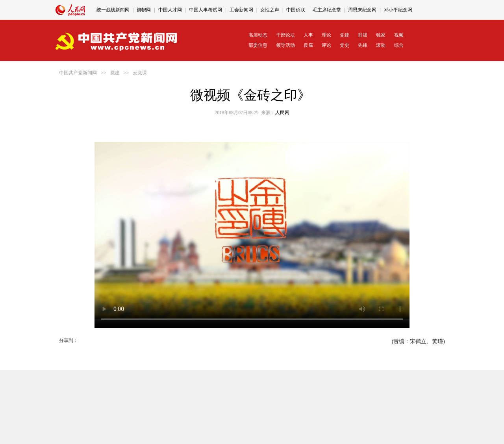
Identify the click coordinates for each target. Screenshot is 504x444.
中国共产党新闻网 (78, 73)
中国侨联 (296, 10)
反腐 (308, 45)
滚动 (381, 45)
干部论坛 (285, 35)
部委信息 (258, 45)
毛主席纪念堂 (327, 10)
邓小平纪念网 (398, 10)
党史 (345, 45)
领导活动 (285, 45)
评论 (326, 45)
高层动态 (258, 35)
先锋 (363, 45)
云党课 (140, 73)
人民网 (282, 113)
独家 (381, 35)
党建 (345, 35)
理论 (326, 35)
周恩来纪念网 (362, 10)
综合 (399, 45)
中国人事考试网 (206, 10)
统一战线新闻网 (113, 10)
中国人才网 (170, 10)
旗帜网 (144, 10)
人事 (308, 35)
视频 (399, 35)
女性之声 (270, 10)
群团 (363, 35)
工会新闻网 (241, 10)
